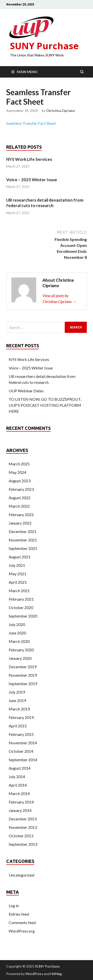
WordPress (34, 974)
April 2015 (18, 726)
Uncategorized (21, 875)
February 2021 (21, 599)
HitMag (56, 974)
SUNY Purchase (44, 46)
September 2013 (23, 844)
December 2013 (23, 819)
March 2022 (19, 506)
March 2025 (19, 464)
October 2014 (21, 751)
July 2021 (17, 565)
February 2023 (21, 489)
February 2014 (21, 802)
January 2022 (20, 523)
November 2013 (23, 827)
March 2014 (19, 793)
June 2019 (17, 700)
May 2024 (17, 472)
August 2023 (20, 481)
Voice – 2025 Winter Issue (32, 180)
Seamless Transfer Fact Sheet (31, 123)
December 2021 (23, 531)
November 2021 (23, 540)
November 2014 (23, 743)
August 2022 (20, 498)
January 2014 (20, 810)
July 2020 (17, 624)
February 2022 (21, 514)
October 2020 (21, 607)
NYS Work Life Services (29, 159)
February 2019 (21, 717)
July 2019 (17, 692)
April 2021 (18, 582)
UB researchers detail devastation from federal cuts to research (45, 203)
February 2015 (21, 734)
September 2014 (23, 760)
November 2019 (23, 675)
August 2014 (20, 768)
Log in (14, 906)
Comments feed (22, 922)
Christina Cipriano (61, 111)
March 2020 (19, 641)
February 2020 (21, 650)
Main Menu (27, 72)
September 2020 (23, 616)
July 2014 (17, 777)
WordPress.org (22, 931)
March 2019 (19, 709)
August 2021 (20, 557)
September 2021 (23, 548)
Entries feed (19, 914)
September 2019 (23, 684)
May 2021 (17, 574)
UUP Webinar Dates (26, 391)
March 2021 (19, 591)
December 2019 (23, 667)
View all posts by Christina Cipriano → (59, 298)
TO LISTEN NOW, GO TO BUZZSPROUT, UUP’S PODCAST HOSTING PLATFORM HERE (45, 405)
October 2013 (21, 836)
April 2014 (18, 785)
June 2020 (17, 633)
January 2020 (20, 658)
